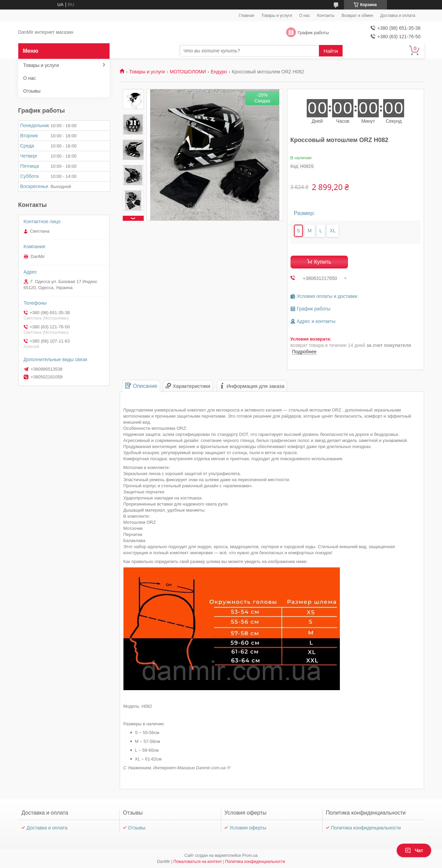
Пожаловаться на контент (198, 862)
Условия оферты (248, 828)
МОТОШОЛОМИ (188, 72)
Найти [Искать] (331, 51)
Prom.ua (250, 855)
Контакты (326, 16)
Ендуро (219, 72)
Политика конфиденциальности (366, 828)
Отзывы (32, 91)
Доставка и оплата (398, 16)
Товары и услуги (277, 16)
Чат (414, 850)
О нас (304, 16)
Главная (247, 16)
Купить (323, 262)
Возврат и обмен (357, 16)
